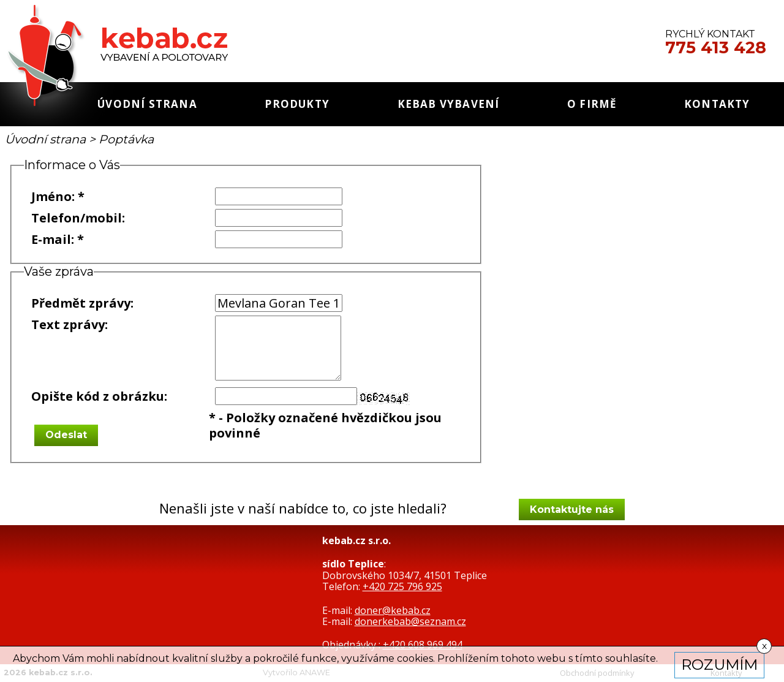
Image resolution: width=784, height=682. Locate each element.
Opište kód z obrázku (98, 396)
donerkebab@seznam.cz (410, 621)
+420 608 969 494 (423, 645)
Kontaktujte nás (572, 510)
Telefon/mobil (77, 218)
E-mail (51, 239)
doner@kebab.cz (393, 610)
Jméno (51, 196)
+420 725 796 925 (402, 586)
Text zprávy (68, 324)
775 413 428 (716, 48)
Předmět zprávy (81, 303)
